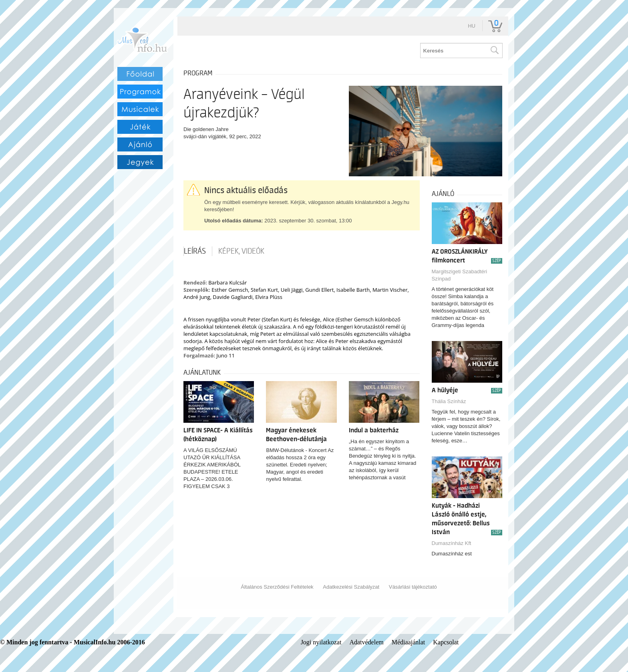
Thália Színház (449, 401)
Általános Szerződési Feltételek (277, 587)
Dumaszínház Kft (452, 543)
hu (472, 26)
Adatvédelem (366, 642)
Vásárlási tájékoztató (413, 587)
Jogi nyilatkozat (321, 642)
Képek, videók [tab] (241, 251)
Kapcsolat (446, 642)
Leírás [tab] (195, 251)
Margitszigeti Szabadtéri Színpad (460, 275)
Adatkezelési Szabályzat (351, 587)
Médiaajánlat (409, 642)
